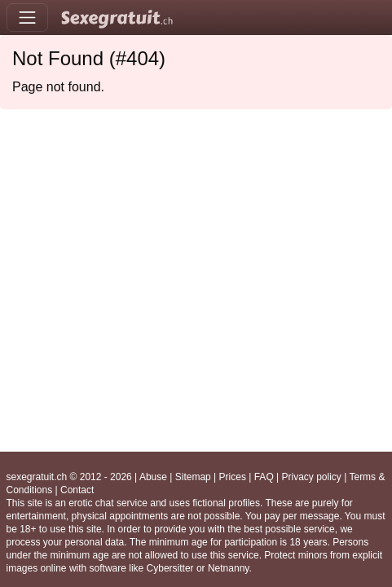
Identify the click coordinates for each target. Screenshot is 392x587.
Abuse (153, 477)
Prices (233, 477)
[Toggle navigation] (27, 18)
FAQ (264, 477)
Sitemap (193, 477)
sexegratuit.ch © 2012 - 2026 (69, 477)
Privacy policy (312, 477)
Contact (77, 490)
